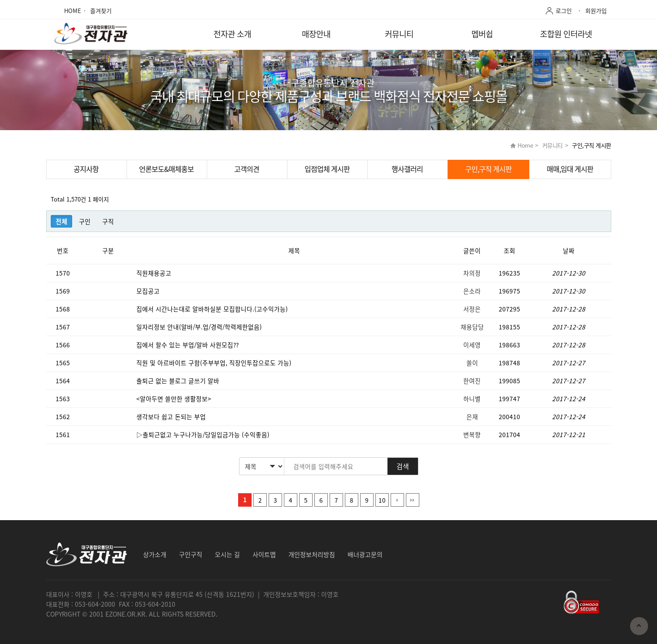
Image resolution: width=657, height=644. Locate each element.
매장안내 (316, 34)
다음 (397, 500)
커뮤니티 (399, 34)
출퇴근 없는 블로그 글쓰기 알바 (179, 381)
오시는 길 (227, 554)
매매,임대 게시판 (570, 169)
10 (382, 500)
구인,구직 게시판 (488, 169)
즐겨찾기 (101, 11)
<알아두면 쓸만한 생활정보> (175, 399)
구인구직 (191, 554)
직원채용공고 (155, 273)
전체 (61, 221)
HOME (73, 11)
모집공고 (149, 291)
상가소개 (155, 554)
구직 (108, 221)
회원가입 (596, 11)
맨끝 (413, 500)
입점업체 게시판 (327, 169)
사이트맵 (264, 554)
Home (525, 145)
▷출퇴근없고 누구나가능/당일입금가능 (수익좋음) (204, 434)
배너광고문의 (365, 554)
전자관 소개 (232, 34)
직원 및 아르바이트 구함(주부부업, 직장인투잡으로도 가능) (215, 363)
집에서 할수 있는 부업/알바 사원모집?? (188, 345)
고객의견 (247, 169)
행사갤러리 (407, 169)
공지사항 (86, 169)
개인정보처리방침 (312, 554)
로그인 (564, 11)
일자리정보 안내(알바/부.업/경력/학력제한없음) (200, 327)
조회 (509, 250)
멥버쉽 (482, 34)
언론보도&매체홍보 (166, 169)
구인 (85, 221)
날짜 (569, 250)
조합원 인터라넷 (566, 34)
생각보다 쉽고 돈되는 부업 (172, 416)
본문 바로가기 (0, 0)
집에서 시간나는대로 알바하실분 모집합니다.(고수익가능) (213, 309)
